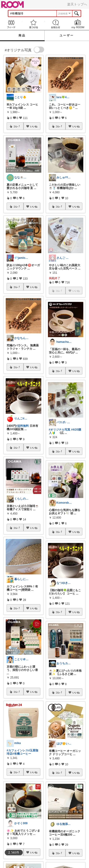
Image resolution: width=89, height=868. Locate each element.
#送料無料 (22, 426)
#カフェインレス (17, 750)
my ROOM (78, 24)
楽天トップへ (77, 4)
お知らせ (56, 24)
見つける (33, 24)
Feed (11, 24)
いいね (34, 126)
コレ (17, 126)
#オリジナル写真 (60, 430)
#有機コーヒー (22, 754)
